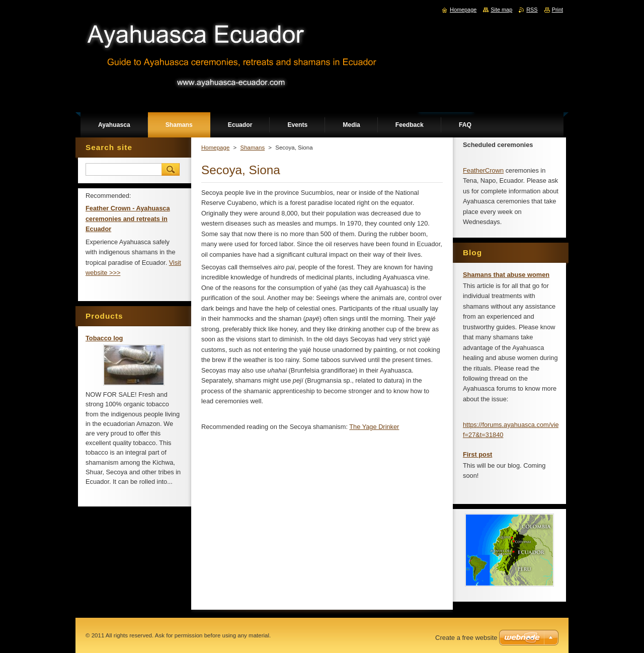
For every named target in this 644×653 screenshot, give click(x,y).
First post (477, 454)
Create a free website (466, 638)
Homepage (215, 148)
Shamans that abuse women (506, 275)
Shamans (252, 148)
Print (557, 10)
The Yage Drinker (374, 427)
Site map (501, 10)
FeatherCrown (483, 170)
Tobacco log (104, 338)
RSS (532, 10)
